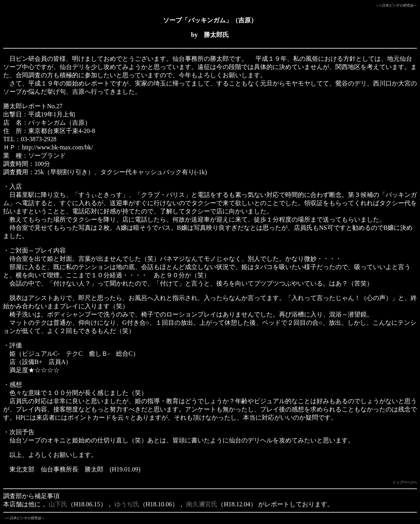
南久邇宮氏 (202, 504)
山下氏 (58, 504)
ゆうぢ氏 (127, 504)
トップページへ (405, 482)
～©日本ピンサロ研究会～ (396, 5)
